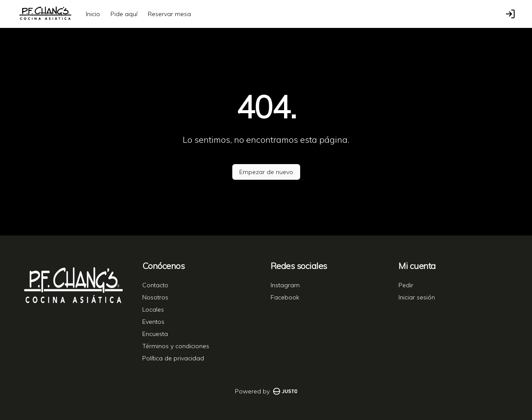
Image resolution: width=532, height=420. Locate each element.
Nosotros (155, 297)
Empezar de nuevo (266, 172)
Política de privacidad (173, 358)
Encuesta (155, 334)
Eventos (153, 322)
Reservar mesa (169, 14)
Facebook (285, 297)
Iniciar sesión (417, 297)
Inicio (93, 14)
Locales (153, 309)
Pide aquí (124, 14)
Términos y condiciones (176, 346)
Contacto (155, 285)
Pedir (406, 285)
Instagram (285, 285)
